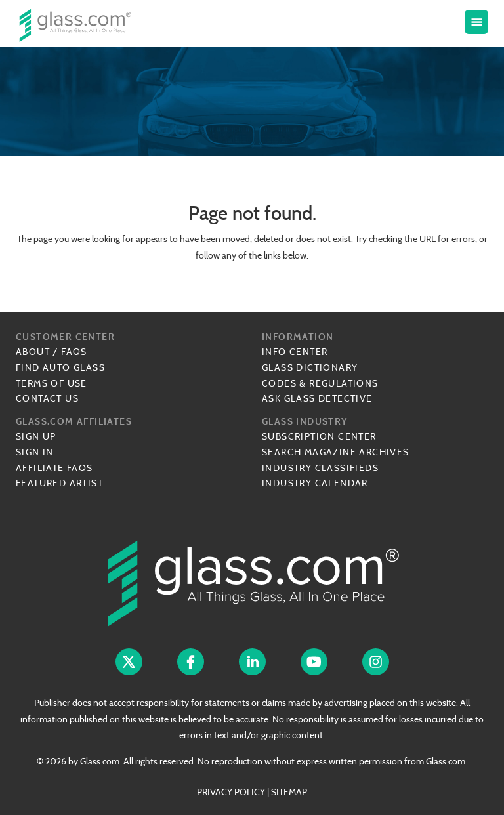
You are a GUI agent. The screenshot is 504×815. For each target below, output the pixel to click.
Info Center (295, 352)
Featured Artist (59, 483)
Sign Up (36, 436)
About (33, 352)
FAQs (74, 352)
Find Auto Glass (60, 367)
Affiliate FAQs (54, 468)
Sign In (35, 452)
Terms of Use (52, 383)
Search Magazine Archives (336, 452)
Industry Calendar (315, 483)
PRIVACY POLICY (231, 792)
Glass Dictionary (310, 367)
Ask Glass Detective (317, 398)
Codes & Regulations (320, 383)
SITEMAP (289, 792)
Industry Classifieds (320, 468)
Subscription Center (319, 436)
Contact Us (47, 398)
